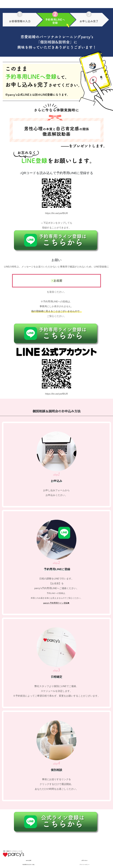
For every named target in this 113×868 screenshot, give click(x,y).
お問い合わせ (84, 860)
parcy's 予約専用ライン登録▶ (57, 603)
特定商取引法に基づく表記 (29, 865)
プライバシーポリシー (84, 865)
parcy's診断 (29, 860)
